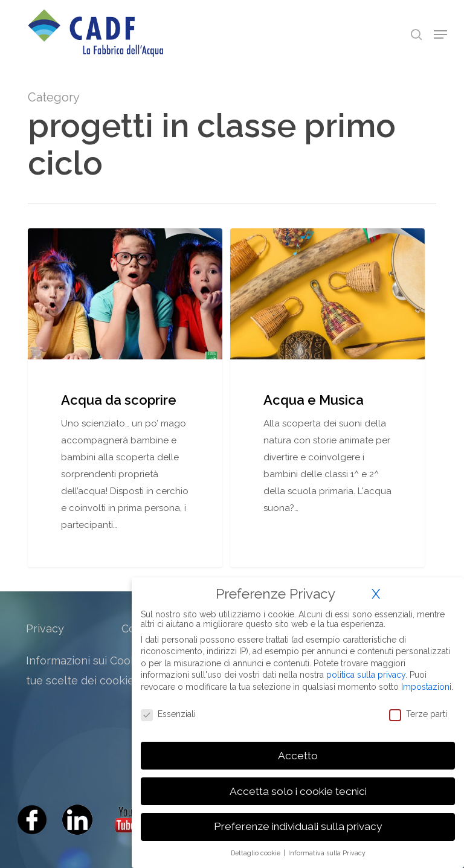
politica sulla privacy (366, 675)
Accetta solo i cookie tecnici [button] (298, 791)
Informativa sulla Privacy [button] (327, 853)
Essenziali (168, 714)
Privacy (45, 628)
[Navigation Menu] (440, 34)
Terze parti (418, 714)
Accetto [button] (298, 756)
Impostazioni (426, 687)
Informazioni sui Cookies (89, 661)
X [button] (376, 594)
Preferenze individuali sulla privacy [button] (298, 826)
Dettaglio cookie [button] (256, 853)
